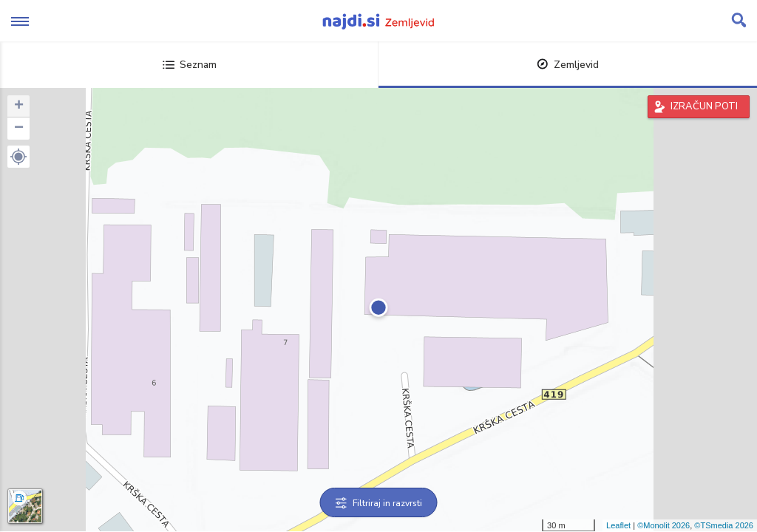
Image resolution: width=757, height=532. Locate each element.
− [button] (19, 129)
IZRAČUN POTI (704, 106)
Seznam (190, 65)
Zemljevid (568, 65)
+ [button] (19, 106)
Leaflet (618, 525)
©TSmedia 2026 (724, 525)
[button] (18, 157)
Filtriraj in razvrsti (379, 503)
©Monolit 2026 (663, 525)
